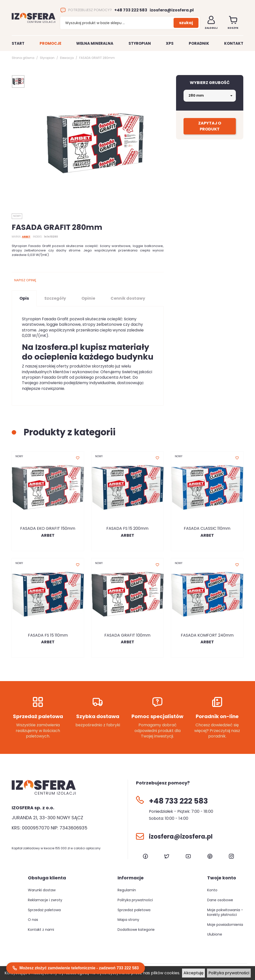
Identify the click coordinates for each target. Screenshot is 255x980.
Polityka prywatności (229, 973)
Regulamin (127, 890)
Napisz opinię (25, 280)
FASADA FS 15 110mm (48, 635)
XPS (170, 43)
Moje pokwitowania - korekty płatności (225, 912)
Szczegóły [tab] (55, 298)
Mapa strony (128, 920)
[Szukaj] (117, 23)
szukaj (186, 23)
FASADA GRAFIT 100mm (127, 635)
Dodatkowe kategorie (136, 930)
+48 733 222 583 (131, 10)
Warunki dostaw (42, 890)
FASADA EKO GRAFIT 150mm (48, 528)
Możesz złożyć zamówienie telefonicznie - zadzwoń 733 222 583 (76, 968)
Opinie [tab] (88, 298)
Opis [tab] (24, 298)
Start (18, 43)
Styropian (140, 43)
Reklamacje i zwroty (45, 900)
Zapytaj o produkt (210, 126)
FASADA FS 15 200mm (127, 528)
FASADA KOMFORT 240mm (207, 635)
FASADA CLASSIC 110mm (207, 528)
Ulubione (215, 934)
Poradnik (199, 43)
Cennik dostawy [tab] (128, 298)
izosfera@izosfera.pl (172, 10)
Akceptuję (193, 973)
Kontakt (234, 43)
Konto (212, 890)
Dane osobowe (220, 900)
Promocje (50, 43)
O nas (33, 920)
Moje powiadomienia (225, 925)
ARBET (26, 237)
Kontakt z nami (41, 930)
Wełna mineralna (95, 43)
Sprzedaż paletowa (44, 910)
